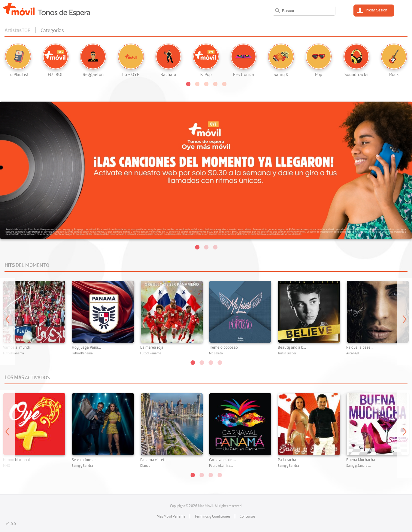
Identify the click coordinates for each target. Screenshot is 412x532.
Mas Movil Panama (171, 516)
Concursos (247, 516)
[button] (188, 84)
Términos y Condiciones (212, 516)
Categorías (52, 30)
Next (404, 321)
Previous (8, 321)
